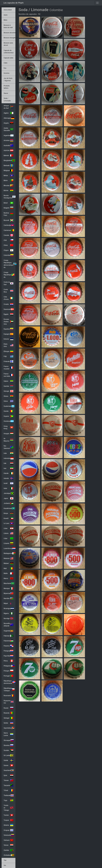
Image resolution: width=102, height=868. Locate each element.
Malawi (8, 563)
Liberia (8, 533)
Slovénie (8, 745)
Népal (8, 603)
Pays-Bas (8, 656)
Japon (8, 498)
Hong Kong (8, 427)
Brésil (8, 203)
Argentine (9, 135)
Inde (8, 453)
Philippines (9, 666)
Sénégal (8, 718)
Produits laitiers (7, 87)
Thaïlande (9, 795)
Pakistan (8, 636)
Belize (8, 175)
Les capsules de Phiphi (13, 3)
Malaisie (8, 558)
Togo (8, 800)
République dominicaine (10, 682)
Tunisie (8, 815)
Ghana (8, 396)
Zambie (8, 850)
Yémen (8, 845)
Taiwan (8, 780)
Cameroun (9, 230)
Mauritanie (9, 583)
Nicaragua (9, 608)
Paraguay (8, 651)
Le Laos (8, 523)
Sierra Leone (8, 734)
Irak (8, 463)
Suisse (8, 765)
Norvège (8, 618)
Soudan (8, 750)
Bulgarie (8, 208)
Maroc (8, 578)
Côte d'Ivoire (8, 298)
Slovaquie (9, 740)
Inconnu (7, 73)
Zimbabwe (9, 855)
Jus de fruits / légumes (8, 79)
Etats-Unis (8, 345)
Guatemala (9, 406)
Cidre (6, 63)
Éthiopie (8, 351)
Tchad (8, 790)
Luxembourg (10, 548)
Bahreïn (8, 155)
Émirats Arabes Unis (8, 322)
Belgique (8, 170)
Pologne (8, 671)
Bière (5, 20)
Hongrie (8, 434)
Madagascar (10, 553)
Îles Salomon (8, 447)
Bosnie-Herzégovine (10, 197)
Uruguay (8, 830)
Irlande (8, 473)
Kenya (8, 513)
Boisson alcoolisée (10, 33)
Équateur (8, 329)
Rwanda (8, 713)
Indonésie (9, 458)
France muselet (8, 368)
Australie (8, 145)
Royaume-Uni (9, 702)
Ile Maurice (8, 440)
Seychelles (9, 728)
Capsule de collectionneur (9, 52)
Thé (5, 860)
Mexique (8, 588)
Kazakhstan (9, 508)
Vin (5, 865)
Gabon (8, 381)
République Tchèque (9, 689)
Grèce (8, 401)
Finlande (8, 361)
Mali (8, 568)
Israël (8, 483)
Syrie (8, 775)
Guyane (8, 416)
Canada (8, 235)
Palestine (8, 641)
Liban (8, 528)
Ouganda (8, 631)
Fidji (8, 356)
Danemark (9, 309)
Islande (8, 478)
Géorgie (8, 391)
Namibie (8, 598)
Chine (8, 245)
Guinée (8, 411)
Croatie (8, 304)
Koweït (8, 518)
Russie (8, 708)
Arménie (8, 140)
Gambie (8, 386)
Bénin (8, 180)
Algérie (8, 113)
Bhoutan (8, 186)
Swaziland (9, 770)
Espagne (8, 334)
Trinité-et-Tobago (8, 808)
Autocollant (8, 10)
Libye (8, 538)
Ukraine (8, 825)
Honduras (9, 421)
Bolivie (8, 190)
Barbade (8, 165)
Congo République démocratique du (10, 264)
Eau (5, 68)
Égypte (8, 314)
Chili (8, 240)
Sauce (6, 93)
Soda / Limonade (7, 99)
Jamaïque (9, 493)
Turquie (8, 820)
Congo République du (9, 275)
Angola (8, 123)
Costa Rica (8, 291)
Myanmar (9, 593)
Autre (6, 15)
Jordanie (8, 503)
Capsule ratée (8, 58)
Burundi (8, 220)
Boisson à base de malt (8, 26)
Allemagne (9, 118)
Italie (8, 488)
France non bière (8, 375)
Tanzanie (8, 785)
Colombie (9, 255)
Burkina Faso (8, 214)
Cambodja (9, 225)
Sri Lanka (8, 755)
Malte (8, 573)
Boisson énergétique (10, 38)
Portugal (8, 676)
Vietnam (8, 840)
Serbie (8, 723)
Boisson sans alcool (8, 44)
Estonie (8, 339)
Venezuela (9, 835)
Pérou (8, 661)
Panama (8, 646)
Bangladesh (9, 160)
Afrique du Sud (8, 107)
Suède (8, 760)
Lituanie (8, 543)
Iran (8, 468)
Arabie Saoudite (8, 129)
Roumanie (9, 696)
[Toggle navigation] (97, 3)
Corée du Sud (8, 283)
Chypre (8, 250)
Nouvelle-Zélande (8, 625)
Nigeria (8, 613)
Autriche (8, 150)
